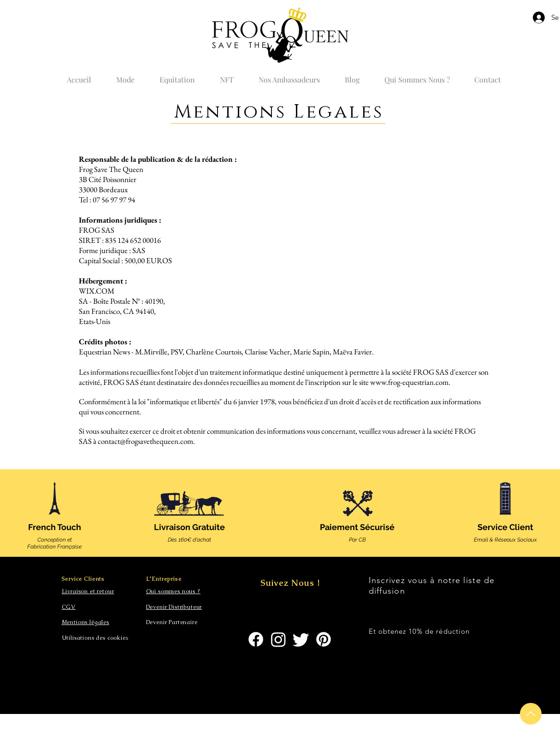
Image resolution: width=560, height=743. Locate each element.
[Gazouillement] (301, 639)
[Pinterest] (324, 639)
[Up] (531, 714)
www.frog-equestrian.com (409, 382)
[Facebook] (256, 639)
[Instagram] (278, 639)
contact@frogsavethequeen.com (145, 441)
